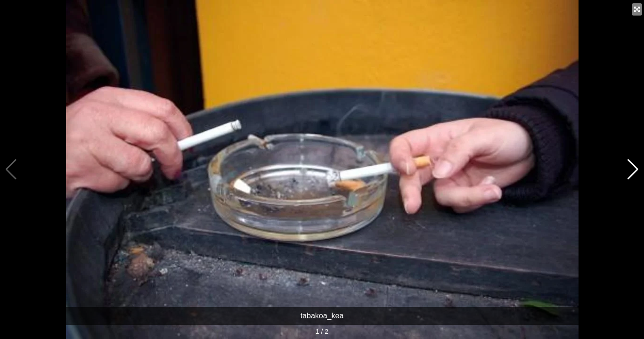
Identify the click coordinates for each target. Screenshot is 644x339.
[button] (633, 169)
